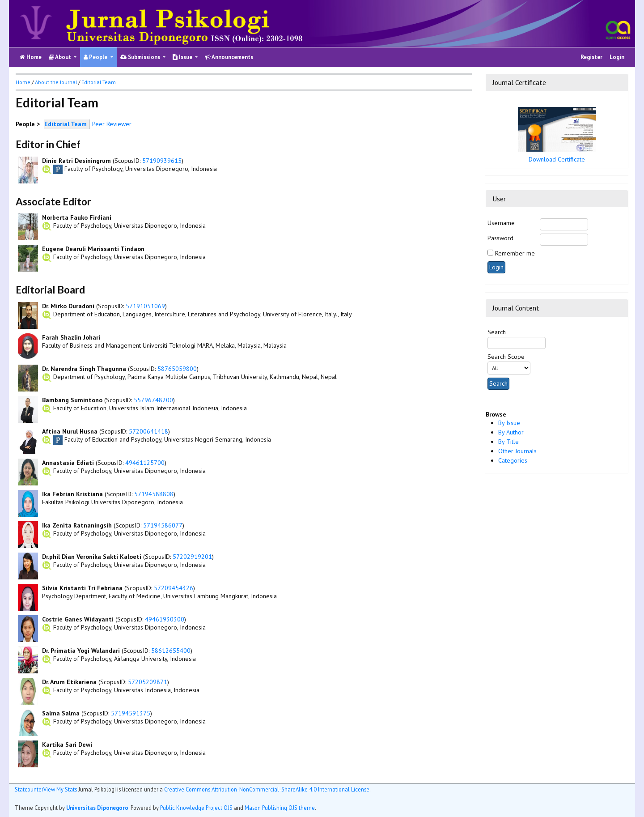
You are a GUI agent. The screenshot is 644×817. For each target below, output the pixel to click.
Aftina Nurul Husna (70, 431)
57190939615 (162, 161)
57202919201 (192, 557)
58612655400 (171, 651)
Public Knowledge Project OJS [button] (196, 808)
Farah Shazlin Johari (71, 337)
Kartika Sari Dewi (67, 745)
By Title (508, 442)
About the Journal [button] (56, 82)
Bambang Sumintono (72, 400)
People (96, 57)
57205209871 (148, 682)
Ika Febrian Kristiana (72, 494)
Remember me (515, 253)
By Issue (509, 423)
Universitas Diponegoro (97, 808)
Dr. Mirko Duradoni (68, 306)
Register (591, 57)
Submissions (141, 57)
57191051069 (145, 306)
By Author (511, 432)
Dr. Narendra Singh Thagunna (84, 369)
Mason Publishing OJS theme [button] (280, 808)
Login (617, 57)
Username (501, 223)
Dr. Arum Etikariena (69, 682)
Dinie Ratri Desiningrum (76, 161)
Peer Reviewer (112, 124)
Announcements (229, 57)
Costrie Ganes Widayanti (78, 619)
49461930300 (165, 619)
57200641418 (148, 431)
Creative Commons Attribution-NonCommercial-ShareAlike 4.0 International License (267, 789)
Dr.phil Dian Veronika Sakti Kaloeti (92, 557)
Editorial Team (99, 82)
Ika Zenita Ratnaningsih (77, 525)
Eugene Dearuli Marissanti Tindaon (93, 249)
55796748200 (153, 400)
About (61, 57)
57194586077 (163, 525)
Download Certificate (557, 159)
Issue (183, 57)
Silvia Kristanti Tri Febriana (82, 588)
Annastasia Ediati (68, 463)
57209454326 (174, 588)
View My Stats (60, 789)
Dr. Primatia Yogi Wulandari (81, 651)
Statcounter (29, 789)
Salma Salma (61, 713)
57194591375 (131, 713)
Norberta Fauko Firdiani (77, 217)
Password (500, 238)
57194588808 (154, 494)
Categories (513, 460)
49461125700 (145, 463)
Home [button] (23, 82)
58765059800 (177, 369)
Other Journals (517, 451)
